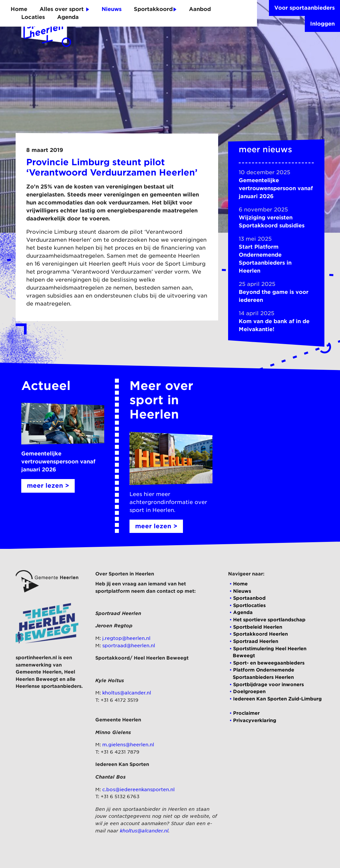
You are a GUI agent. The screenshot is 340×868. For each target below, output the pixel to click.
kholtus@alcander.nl (127, 693)
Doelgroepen (249, 691)
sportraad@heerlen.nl (129, 645)
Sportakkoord (155, 9)
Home (19, 9)
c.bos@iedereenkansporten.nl (138, 789)
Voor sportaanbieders (304, 8)
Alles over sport (64, 9)
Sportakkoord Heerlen (260, 634)
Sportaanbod (249, 598)
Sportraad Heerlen (256, 641)
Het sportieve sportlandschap (269, 620)
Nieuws (112, 9)
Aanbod (200, 9)
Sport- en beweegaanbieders (269, 663)
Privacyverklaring (255, 720)
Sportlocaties (249, 605)
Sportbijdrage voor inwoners (268, 684)
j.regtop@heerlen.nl (126, 638)
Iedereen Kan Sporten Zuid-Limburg (277, 699)
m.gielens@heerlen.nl (128, 744)
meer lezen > (48, 486)
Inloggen (322, 24)
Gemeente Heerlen (39, 672)
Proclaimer (246, 713)
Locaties (33, 17)
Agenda (68, 17)
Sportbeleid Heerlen (258, 627)
